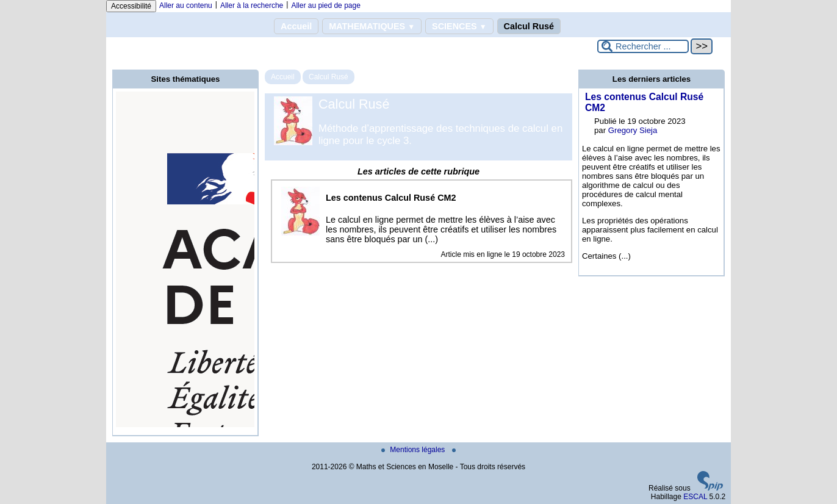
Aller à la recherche (252, 5)
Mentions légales (414, 450)
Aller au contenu (186, 5)
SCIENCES (459, 26)
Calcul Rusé (529, 26)
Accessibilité (131, 6)
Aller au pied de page (325, 5)
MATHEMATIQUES (372, 26)
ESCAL (695, 497)
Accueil (296, 26)
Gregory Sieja (633, 130)
